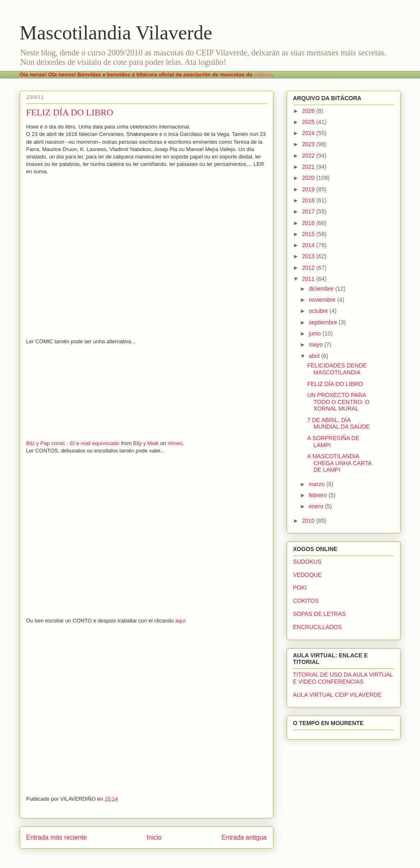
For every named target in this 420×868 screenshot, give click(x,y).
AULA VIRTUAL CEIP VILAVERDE (337, 695)
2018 (309, 200)
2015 (309, 234)
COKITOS (306, 601)
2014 (309, 245)
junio (316, 333)
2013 (309, 256)
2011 (309, 279)
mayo (317, 344)
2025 (309, 122)
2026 (309, 111)
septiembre (324, 322)
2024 (309, 133)
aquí (180, 621)
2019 (309, 189)
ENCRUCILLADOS (318, 627)
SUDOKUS (307, 562)
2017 (309, 211)
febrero (319, 495)
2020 (309, 178)
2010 (309, 521)
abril (315, 356)
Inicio (154, 837)
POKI (300, 588)
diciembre (322, 289)
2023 (309, 144)
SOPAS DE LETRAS (320, 614)
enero (317, 506)
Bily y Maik (146, 443)
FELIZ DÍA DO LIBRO (335, 384)
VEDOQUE (308, 575)
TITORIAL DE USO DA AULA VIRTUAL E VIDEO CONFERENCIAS (343, 678)
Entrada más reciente (57, 837)
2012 (309, 268)
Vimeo (175, 443)
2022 (309, 156)
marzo (318, 484)
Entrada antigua (244, 837)
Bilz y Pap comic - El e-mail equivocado (73, 443)
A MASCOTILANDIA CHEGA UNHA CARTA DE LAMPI (339, 463)
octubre (319, 311)
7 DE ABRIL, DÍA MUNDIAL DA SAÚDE (338, 424)
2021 (309, 167)
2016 (309, 223)
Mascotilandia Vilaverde (116, 33)
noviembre (323, 300)
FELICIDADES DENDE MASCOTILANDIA (337, 369)
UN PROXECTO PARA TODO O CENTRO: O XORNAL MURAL (338, 402)
